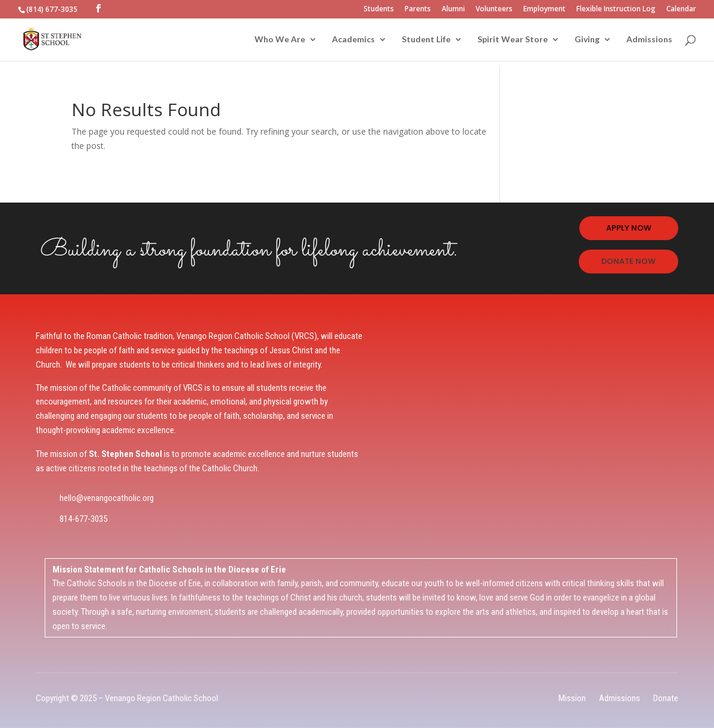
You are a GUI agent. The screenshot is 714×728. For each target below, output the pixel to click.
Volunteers (494, 10)
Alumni (453, 10)
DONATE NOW (628, 261)
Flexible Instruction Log (616, 10)
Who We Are (280, 40)
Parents (418, 10)
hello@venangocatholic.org (107, 498)
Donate (666, 698)
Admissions (649, 40)
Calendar (681, 10)
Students (379, 10)
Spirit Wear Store (513, 40)
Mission (572, 698)
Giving (587, 40)
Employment (544, 10)
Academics (353, 40)
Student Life (426, 40)
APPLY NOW (629, 228)
